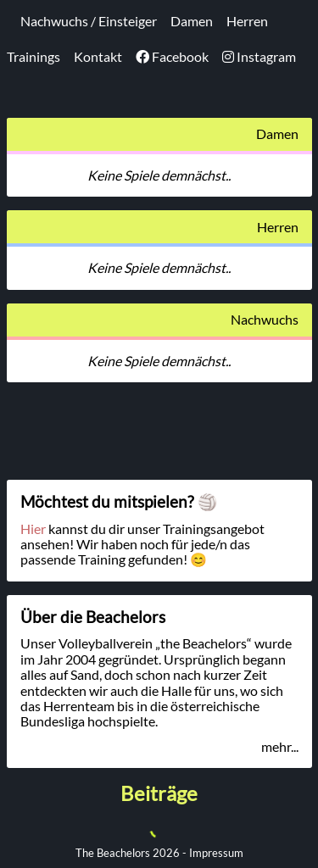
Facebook (172, 57)
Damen (192, 21)
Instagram (259, 57)
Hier (33, 529)
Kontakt (98, 57)
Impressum (216, 853)
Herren (247, 21)
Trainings (33, 57)
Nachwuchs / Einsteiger (89, 21)
